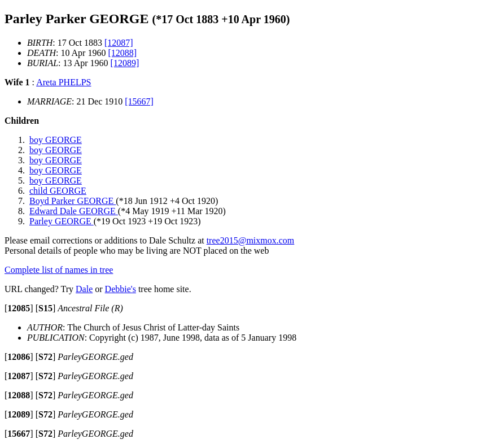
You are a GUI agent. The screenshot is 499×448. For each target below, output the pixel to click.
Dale (84, 289)
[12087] (119, 43)
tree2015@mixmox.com (251, 240)
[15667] (139, 101)
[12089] (125, 63)
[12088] (122, 53)
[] (19, 308)
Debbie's (121, 289)
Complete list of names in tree (59, 270)
